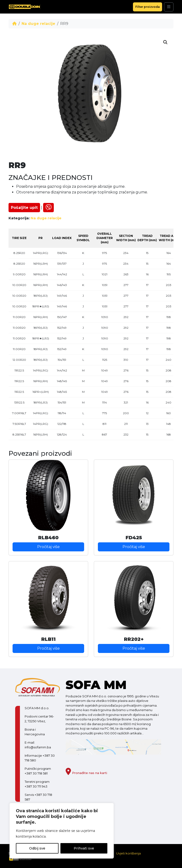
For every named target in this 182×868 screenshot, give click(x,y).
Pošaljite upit (24, 208)
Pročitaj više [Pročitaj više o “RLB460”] (48, 547)
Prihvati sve (84, 848)
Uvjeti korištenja (128, 853)
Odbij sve (37, 848)
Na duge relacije (38, 24)
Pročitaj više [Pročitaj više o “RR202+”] (134, 648)
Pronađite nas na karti (86, 773)
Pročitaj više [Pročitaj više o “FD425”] (134, 547)
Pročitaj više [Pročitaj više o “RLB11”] (48, 648)
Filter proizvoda (148, 7)
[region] (62, 831)
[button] (165, 42)
